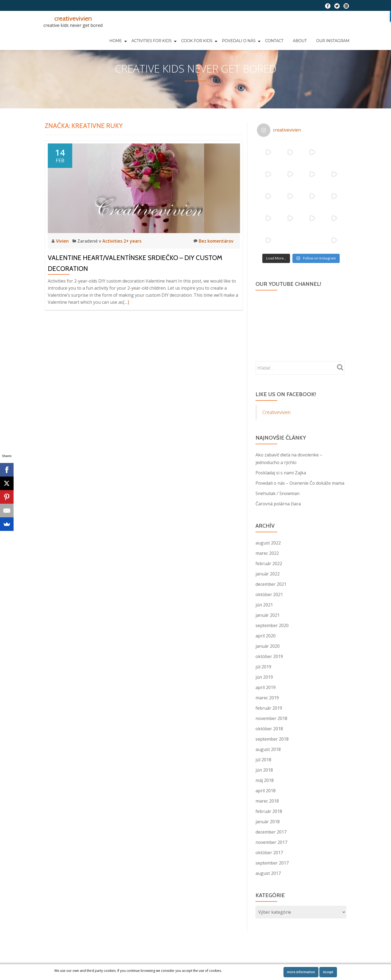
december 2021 (271, 606)
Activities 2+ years (122, 263)
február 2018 (269, 833)
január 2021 (268, 637)
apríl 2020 (266, 657)
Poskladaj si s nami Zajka (281, 494)
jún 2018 (264, 792)
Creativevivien (276, 434)
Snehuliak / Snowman (278, 515)
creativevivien (73, 18)
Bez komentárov (214, 263)
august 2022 (268, 565)
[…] (126, 324)
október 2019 (269, 678)
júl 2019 (263, 688)
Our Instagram (292, 36)
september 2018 (272, 761)
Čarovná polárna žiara (278, 525)
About (263, 36)
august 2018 (268, 771)
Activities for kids (123, 36)
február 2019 (269, 730)
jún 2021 (264, 627)
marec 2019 (267, 719)
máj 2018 (265, 802)
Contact (241, 36)
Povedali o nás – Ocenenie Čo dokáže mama (300, 505)
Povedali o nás (207, 36)
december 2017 (271, 854)
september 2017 (272, 885)
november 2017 (271, 864)
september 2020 (272, 647)
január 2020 (268, 668)
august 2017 (268, 895)
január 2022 (268, 596)
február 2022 (269, 585)
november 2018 (271, 740)
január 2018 (268, 843)
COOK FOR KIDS (167, 36)
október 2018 (269, 750)
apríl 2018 (266, 812)
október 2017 (269, 874)
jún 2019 (264, 699)
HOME (89, 36)
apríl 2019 (266, 709)
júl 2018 (263, 781)
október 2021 (269, 616)
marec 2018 (267, 823)
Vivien (63, 263)
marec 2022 (267, 575)
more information (301, 972)
